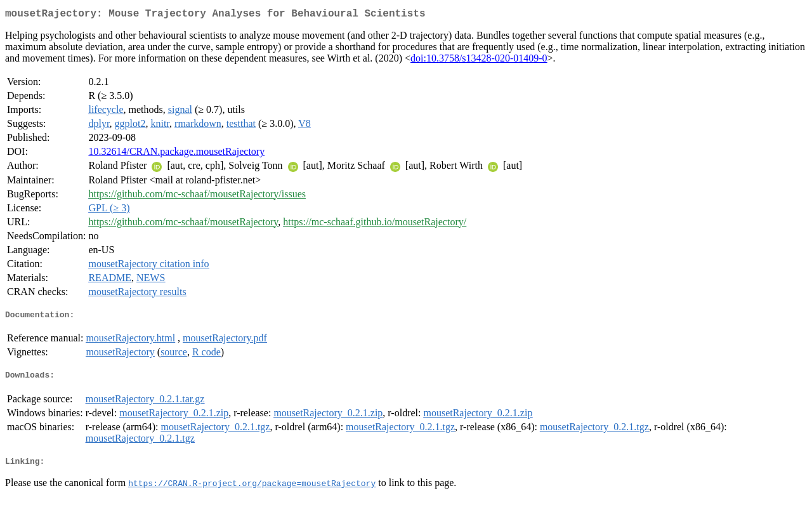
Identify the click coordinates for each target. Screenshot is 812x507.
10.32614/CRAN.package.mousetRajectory (176, 154)
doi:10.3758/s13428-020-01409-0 (479, 61)
